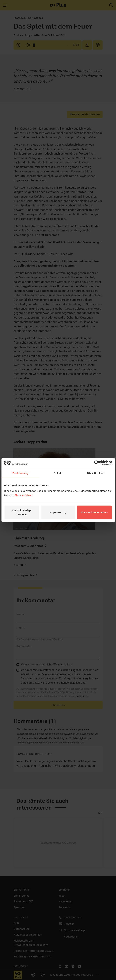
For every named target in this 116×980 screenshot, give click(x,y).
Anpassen (58, 512)
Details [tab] (58, 473)
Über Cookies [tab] (96, 473)
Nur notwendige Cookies (22, 512)
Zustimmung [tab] (20, 473)
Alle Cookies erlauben (94, 512)
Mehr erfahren (24, 495)
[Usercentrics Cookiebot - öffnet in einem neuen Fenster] (97, 463)
